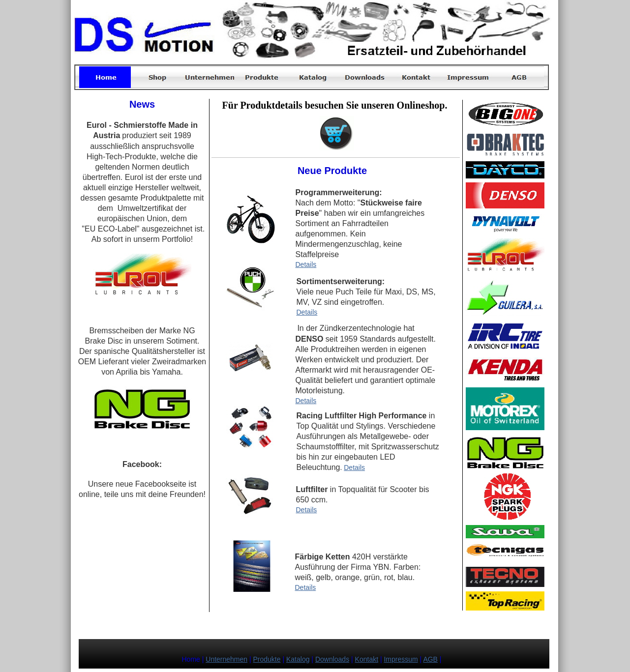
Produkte (267, 659)
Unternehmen (226, 659)
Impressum (401, 659)
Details (306, 264)
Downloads (332, 659)
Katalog (298, 659)
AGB (430, 659)
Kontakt (367, 659)
